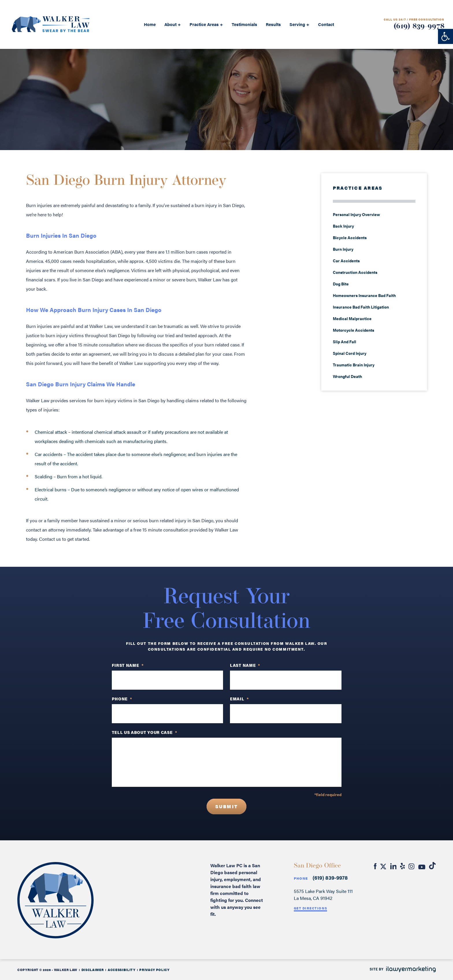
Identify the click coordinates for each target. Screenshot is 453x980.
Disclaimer (93, 970)
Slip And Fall (345, 342)
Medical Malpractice (352, 318)
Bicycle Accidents (350, 237)
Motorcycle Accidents (353, 330)
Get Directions (311, 908)
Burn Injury (343, 249)
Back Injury (343, 226)
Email (239, 699)
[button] (445, 36)
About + (173, 24)
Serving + (299, 24)
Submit (226, 806)
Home (150, 24)
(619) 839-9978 (419, 26)
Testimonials (244, 24)
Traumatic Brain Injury (354, 365)
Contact (326, 24)
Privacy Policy (154, 970)
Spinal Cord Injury (350, 353)
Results (273, 24)
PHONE (122, 699)
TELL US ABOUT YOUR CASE (145, 732)
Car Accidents (346, 261)
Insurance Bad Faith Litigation (361, 307)
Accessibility (122, 970)
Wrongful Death (347, 376)
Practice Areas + (206, 24)
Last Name (245, 665)
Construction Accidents (355, 272)
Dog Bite (341, 284)
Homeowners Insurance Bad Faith (365, 295)
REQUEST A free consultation (226, 97)
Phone (301, 878)
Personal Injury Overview (356, 214)
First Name (128, 665)
